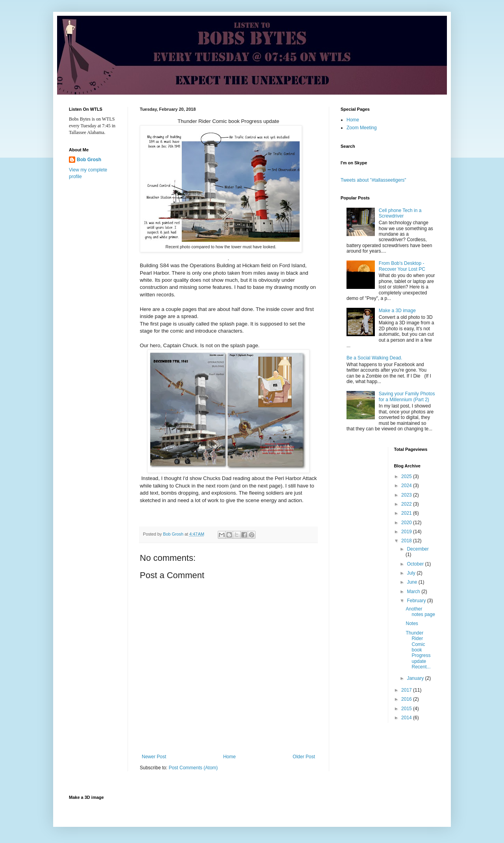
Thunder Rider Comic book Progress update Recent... (418, 650)
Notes (412, 623)
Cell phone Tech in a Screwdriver (400, 213)
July (412, 573)
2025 (407, 476)
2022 (407, 504)
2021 (407, 513)
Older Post (304, 757)
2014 (407, 718)
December (418, 549)
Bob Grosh (89, 160)
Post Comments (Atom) (193, 768)
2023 (407, 495)
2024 (407, 486)
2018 (407, 541)
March (414, 592)
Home (230, 757)
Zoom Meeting (362, 128)
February (417, 601)
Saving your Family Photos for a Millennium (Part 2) (407, 396)
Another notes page (420, 612)
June (412, 582)
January (416, 678)
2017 (407, 690)
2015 (407, 709)
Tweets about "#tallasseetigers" (373, 180)
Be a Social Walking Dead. (374, 358)
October (416, 564)
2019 (407, 532)
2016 (407, 699)
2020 (407, 523)
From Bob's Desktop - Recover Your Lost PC (402, 266)
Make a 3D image (397, 311)
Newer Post (154, 757)
